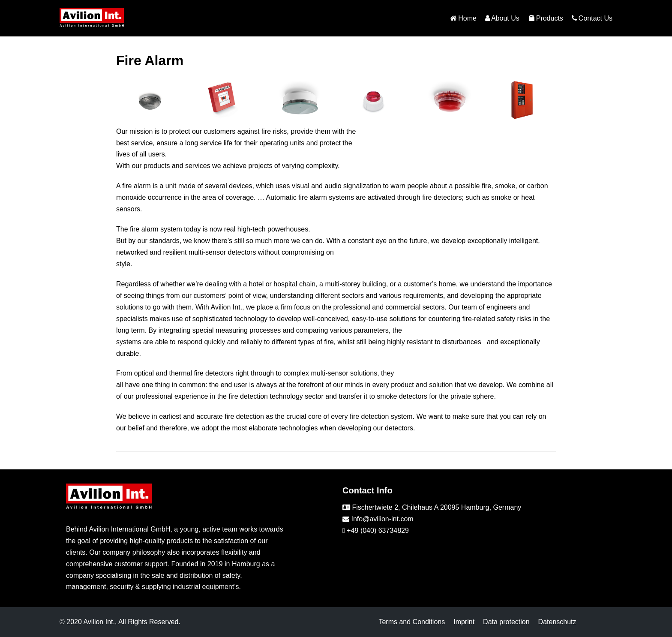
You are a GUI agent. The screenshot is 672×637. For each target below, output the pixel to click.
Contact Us (592, 18)
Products (546, 18)
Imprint (464, 622)
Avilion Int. (99, 622)
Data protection (506, 622)
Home (463, 18)
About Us (502, 18)
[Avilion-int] (92, 18)
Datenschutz (557, 622)
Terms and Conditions (412, 622)
